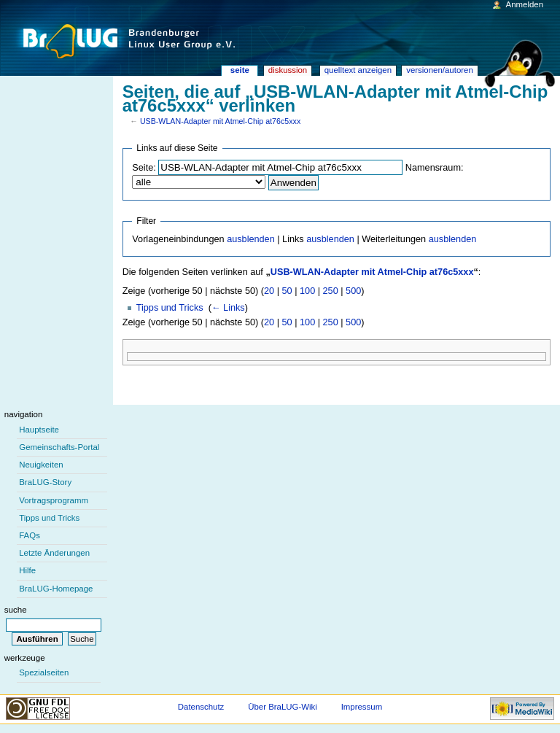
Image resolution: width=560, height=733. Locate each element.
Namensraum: (435, 168)
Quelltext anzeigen (358, 70)
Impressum (362, 707)
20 (269, 291)
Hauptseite (39, 430)
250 (331, 291)
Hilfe (27, 570)
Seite (240, 70)
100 (307, 291)
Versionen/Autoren (440, 70)
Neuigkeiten (41, 465)
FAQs (30, 535)
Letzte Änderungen (54, 553)
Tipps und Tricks (170, 308)
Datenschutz (201, 707)
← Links (228, 308)
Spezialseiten (44, 672)
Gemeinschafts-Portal (59, 447)
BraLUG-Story (45, 482)
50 (287, 291)
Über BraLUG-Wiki (283, 707)
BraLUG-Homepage (56, 589)
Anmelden (525, 4)
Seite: (144, 168)
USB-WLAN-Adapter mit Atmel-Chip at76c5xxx (220, 121)
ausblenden (251, 239)
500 (353, 291)
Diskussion (288, 70)
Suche (16, 610)
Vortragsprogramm (54, 500)
